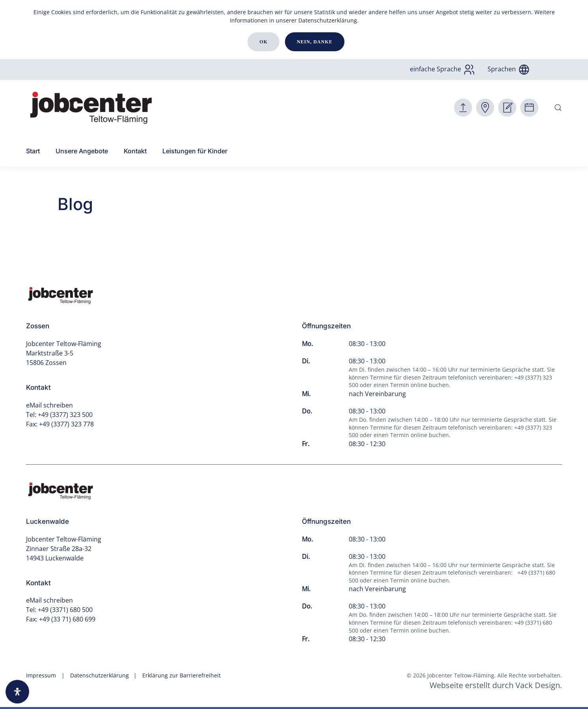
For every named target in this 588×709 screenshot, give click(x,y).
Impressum (41, 675)
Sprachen (509, 69)
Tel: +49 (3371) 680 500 (59, 610)
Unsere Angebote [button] (82, 151)
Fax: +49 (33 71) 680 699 (61, 619)
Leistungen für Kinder (195, 151)
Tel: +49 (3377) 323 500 (59, 415)
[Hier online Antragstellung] (507, 108)
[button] (558, 108)
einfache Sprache (443, 69)
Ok (263, 42)
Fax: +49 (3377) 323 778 (60, 424)
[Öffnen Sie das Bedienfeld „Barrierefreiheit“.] (17, 692)
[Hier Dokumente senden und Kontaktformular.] (463, 108)
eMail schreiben (49, 405)
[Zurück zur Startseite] (92, 108)
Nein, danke (314, 42)
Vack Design (538, 685)
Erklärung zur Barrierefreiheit (181, 675)
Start (33, 151)
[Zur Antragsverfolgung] (485, 108)
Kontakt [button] (135, 151)
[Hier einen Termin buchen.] (529, 108)
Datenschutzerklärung (328, 20)
